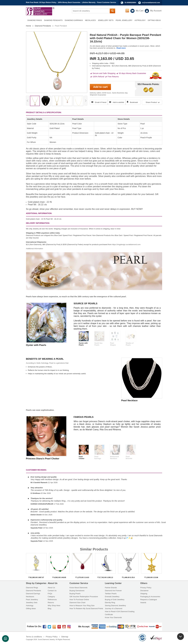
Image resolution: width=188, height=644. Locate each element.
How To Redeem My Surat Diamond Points (86, 608)
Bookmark (134, 102)
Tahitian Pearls (111, 594)
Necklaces (30, 597)
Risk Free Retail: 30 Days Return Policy (41, 2)
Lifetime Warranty (89, 2)
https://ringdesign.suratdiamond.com (126, 244)
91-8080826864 (130, 3)
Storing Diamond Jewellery (116, 606)
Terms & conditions (34, 637)
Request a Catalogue (149, 600)
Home (29, 26)
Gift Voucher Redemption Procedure (84, 597)
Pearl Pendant (61, 26)
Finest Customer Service (107, 2)
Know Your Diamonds (113, 617)
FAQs (50, 594)
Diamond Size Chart (77, 603)
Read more (121, 48)
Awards (143, 603)
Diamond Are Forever (113, 591)
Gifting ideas (31, 608)
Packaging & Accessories (150, 597)
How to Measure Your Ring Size (82, 606)
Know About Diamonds (79, 588)
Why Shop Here (54, 606)
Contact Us (52, 591)
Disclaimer (145, 591)
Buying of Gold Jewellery (115, 600)
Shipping (144, 594)
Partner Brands (111, 588)
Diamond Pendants (43, 26)
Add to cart (100, 87)
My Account (156, 11)
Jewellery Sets (32, 603)
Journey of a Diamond (114, 608)
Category (51, 597)
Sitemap (65, 637)
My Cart (140, 11)
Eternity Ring (110, 603)
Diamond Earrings (33, 594)
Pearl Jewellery (32, 600)
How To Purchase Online (79, 600)
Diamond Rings (32, 588)
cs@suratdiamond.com (151, 3)
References (52, 600)
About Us (51, 588)
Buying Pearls (75, 594)
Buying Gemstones (77, 591)
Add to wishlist (118, 102)
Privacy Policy (146, 588)
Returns (51, 603)
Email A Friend (101, 102)
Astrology (30, 606)
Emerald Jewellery (112, 597)
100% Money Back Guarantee (69, 2)
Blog (50, 608)
